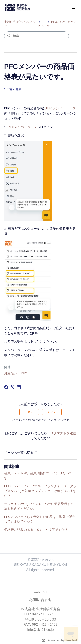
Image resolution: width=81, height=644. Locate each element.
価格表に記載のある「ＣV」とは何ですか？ (36, 530)
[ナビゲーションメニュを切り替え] (73, 8)
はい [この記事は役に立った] (29, 412)
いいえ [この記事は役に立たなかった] (52, 412)
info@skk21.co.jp (40, 630)
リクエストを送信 (63, 433)
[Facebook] (6, 387)
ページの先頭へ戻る (21, 452)
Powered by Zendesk (63, 640)
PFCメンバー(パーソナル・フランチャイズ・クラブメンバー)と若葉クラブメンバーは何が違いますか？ (40, 491)
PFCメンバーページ (61, 108)
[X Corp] (12, 387)
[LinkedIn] (19, 387)
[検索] (37, 36)
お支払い (11, 373)
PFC (41, 26)
